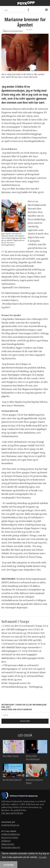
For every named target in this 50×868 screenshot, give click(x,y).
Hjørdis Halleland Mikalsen (13, 31)
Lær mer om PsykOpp (12, 813)
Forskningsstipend (11, 847)
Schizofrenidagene (11, 834)
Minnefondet (8, 844)
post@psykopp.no (10, 825)
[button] (46, 10)
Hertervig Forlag (10, 837)
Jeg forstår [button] (9, 865)
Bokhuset (6, 841)
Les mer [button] (43, 857)
